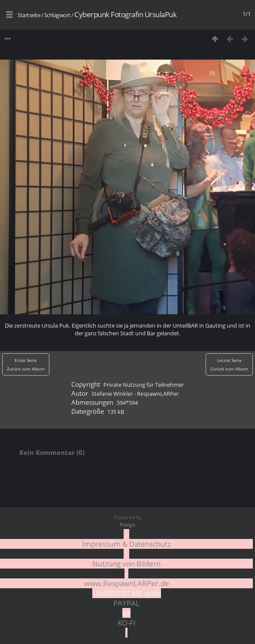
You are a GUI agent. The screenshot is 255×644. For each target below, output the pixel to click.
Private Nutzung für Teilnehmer (144, 385)
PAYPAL (126, 603)
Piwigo (127, 525)
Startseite (29, 15)
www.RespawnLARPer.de (127, 583)
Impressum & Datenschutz (126, 544)
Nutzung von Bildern (126, 564)
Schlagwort (57, 15)
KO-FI (127, 623)
